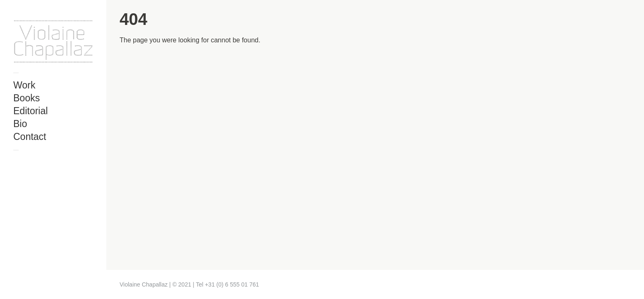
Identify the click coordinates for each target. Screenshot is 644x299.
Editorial (31, 111)
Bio (20, 124)
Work (24, 85)
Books (27, 98)
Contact (30, 137)
